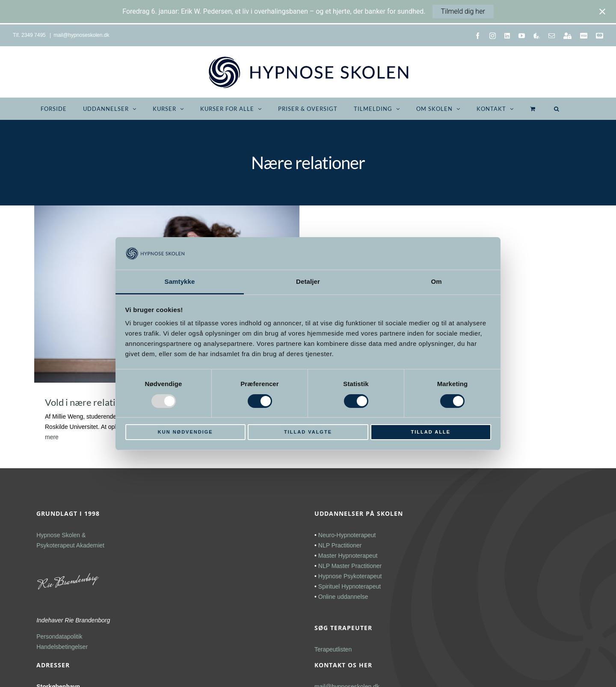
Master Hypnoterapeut (348, 556)
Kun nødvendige (185, 432)
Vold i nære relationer (90, 402)
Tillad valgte (308, 432)
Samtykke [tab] (180, 281)
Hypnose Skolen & (61, 535)
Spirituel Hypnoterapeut (349, 586)
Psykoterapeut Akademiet (70, 545)
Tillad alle (431, 432)
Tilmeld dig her (463, 11)
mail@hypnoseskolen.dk (81, 35)
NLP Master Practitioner (350, 566)
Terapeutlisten (333, 649)
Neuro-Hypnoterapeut (347, 535)
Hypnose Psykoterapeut (350, 576)
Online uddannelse (343, 597)
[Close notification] (602, 12)
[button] (557, 109)
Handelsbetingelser (62, 647)
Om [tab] (436, 281)
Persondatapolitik (59, 636)
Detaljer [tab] (308, 281)
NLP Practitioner (340, 545)
